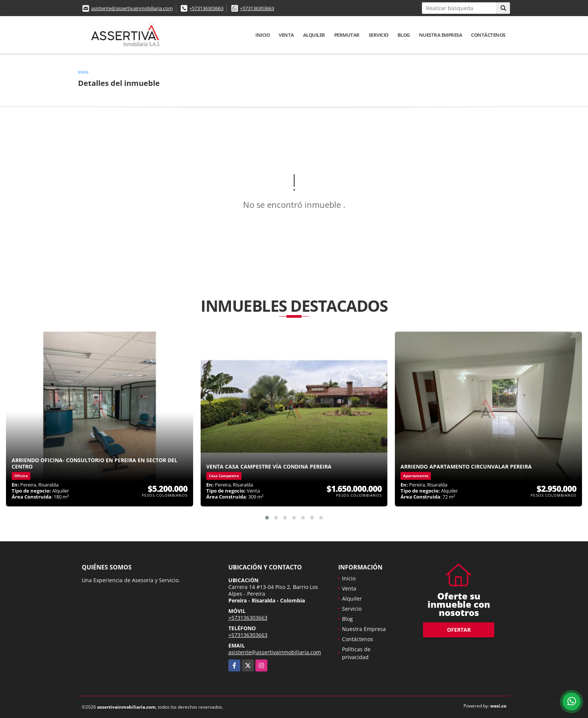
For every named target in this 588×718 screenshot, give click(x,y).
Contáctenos (488, 35)
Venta (286, 35)
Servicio (379, 35)
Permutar (347, 35)
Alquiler (314, 35)
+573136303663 (206, 8)
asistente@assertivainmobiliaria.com (132, 8)
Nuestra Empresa (441, 35)
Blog (404, 35)
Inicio (262, 35)
